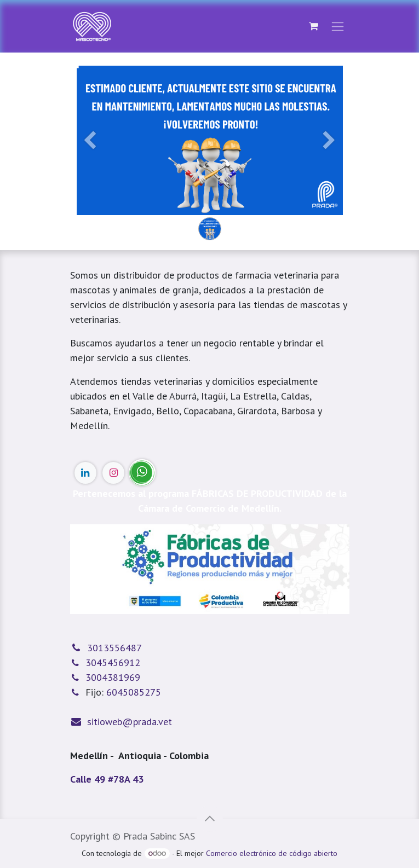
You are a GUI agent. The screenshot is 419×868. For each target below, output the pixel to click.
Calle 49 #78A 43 (107, 779)
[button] (210, 819)
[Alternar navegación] (338, 27)
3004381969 (113, 677)
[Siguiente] (329, 158)
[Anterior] (90, 158)
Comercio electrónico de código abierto (272, 853)
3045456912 (113, 662)
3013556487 (114, 648)
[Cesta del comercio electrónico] (314, 26)
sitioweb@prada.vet (130, 722)
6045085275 (134, 692)
